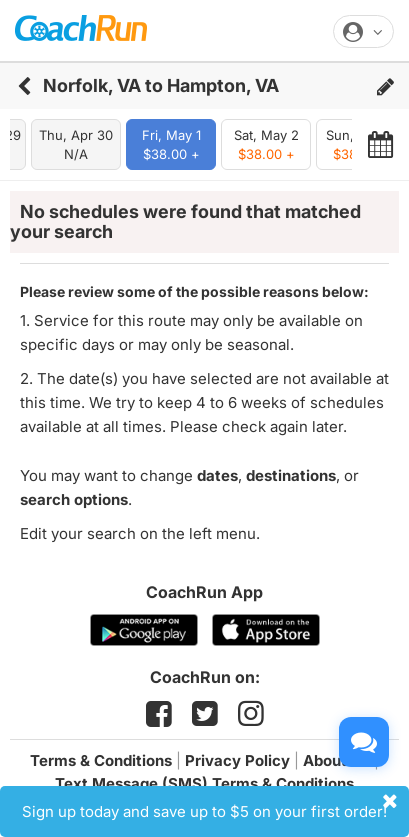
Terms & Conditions (101, 760)
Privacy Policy (237, 760)
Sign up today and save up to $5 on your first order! (213, 806)
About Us (336, 760)
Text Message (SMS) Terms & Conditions (204, 783)
